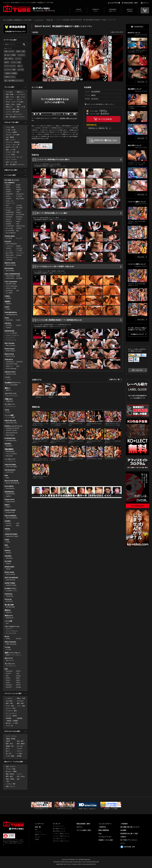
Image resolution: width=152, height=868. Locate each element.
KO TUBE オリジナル (12, 180)
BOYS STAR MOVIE (12, 481)
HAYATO (9, 687)
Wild (18, 526)
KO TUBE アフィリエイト (129, 840)
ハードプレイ (21, 94)
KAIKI (8, 683)
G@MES (8, 521)
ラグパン (20, 751)
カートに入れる (105, 119)
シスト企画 (8, 621)
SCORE (9, 224)
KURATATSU (10, 278)
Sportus (8, 219)
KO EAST (8, 242)
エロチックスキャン (13, 335)
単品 (36, 829)
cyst (7, 623)
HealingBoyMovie (11, 312)
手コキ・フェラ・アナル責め (15, 102)
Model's (19, 212)
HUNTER (9, 217)
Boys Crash (10, 255)
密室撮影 (9, 718)
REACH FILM (9, 354)
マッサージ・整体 (10, 70)
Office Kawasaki (10, 642)
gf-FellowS (9, 291)
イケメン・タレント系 (13, 145)
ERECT (7, 505)
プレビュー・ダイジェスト (14, 114)
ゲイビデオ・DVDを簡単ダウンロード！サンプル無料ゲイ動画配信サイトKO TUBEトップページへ (17, 8)
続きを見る (141, 82)
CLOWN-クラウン (11, 588)
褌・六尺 (9, 754)
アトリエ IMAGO (12, 333)
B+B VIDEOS (9, 486)
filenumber (9, 456)
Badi (6, 475)
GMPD (7, 62)
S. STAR (19, 196)
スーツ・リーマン (10, 66)
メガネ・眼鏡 (10, 756)
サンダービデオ (11, 633)
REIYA (18, 671)
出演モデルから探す (11, 170)
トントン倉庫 (9, 415)
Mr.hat (7, 637)
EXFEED (19, 278)
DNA (6, 545)
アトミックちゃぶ (12, 631)
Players (8, 564)
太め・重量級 (10, 137)
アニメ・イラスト (11, 159)
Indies (18, 222)
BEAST (8, 185)
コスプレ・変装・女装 (13, 109)
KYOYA (8, 674)
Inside (7, 318)
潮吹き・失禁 (21, 51)
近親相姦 (20, 718)
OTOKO (19, 228)
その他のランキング (137, 334)
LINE (18, 192)
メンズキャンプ (10, 459)
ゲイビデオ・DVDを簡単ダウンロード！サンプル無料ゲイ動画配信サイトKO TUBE (28, 3)
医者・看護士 (21, 744)
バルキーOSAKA (11, 454)
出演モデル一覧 (114, 380)
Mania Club (10, 215)
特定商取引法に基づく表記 (129, 834)
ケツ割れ (20, 754)
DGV (6, 669)
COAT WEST (10, 276)
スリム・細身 (10, 127)
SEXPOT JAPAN (11, 430)
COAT (18, 276)
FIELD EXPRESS (11, 516)
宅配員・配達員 (11, 739)
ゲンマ (8, 531)
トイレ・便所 (21, 706)
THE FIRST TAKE (12, 364)
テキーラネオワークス (12, 627)
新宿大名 (8, 610)
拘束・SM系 (10, 94)
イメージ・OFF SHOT (13, 112)
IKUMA (19, 687)
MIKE (18, 678)
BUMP (18, 185)
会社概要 (123, 830)
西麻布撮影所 (9, 449)
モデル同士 (9, 701)
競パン (20, 66)
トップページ (79, 10)
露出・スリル (21, 97)
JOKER (19, 190)
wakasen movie (10, 372)
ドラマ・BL (9, 726)
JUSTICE (8, 323)
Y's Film (8, 647)
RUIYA (8, 680)
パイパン (18, 59)
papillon (8, 496)
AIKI (7, 676)
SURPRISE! (10, 212)
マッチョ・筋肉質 (11, 132)
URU (18, 674)
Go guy (8, 210)
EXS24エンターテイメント (14, 426)
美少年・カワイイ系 (12, 147)
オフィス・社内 (11, 708)
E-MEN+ (8, 296)
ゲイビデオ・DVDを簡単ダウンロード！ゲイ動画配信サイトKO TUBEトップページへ (13, 824)
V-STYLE (19, 248)
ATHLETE (20, 362)
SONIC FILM (21, 226)
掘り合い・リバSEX (12, 723)
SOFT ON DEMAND (11, 578)
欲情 (18, 366)
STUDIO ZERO (10, 236)
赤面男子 (8, 302)
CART (145, 10)
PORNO (9, 328)
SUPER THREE (10, 583)
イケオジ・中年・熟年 (13, 152)
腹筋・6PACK (9, 59)
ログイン (146, 3)
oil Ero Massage (11, 369)
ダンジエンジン (10, 664)
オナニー (20, 99)
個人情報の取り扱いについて (130, 827)
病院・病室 (20, 703)
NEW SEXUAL (11, 580)
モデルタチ (20, 701)
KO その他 (9, 228)
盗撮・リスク (10, 97)
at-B (18, 291)
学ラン (8, 749)
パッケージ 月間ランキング (61, 836)
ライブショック (11, 340)
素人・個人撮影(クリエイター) (14, 81)
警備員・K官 (10, 746)
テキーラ (9, 629)
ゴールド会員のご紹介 (84, 830)
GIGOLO (9, 222)
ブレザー (20, 749)
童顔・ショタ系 (11, 150)
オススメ (37, 837)
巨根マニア (10, 366)
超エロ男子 (10, 253)
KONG (7, 540)
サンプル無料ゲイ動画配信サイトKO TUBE (17, 20)
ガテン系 (21, 70)
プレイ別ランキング (59, 839)
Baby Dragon (10, 435)
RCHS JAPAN (9, 572)
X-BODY (9, 199)
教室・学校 (9, 703)
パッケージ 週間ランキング (61, 834)
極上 (18, 231)
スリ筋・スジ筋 (11, 130)
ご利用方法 (102, 827)
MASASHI (9, 671)
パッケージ (38, 832)
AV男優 (19, 756)
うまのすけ (10, 246)
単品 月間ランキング (59, 831)
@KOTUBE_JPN (129, 847)
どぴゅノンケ (10, 203)
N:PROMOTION (10, 438)
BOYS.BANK (9, 268)
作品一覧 (50, 20)
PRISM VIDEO (10, 567)
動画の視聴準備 (104, 830)
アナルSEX (9, 92)
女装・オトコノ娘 (11, 162)
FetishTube (9, 594)
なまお (7, 410)
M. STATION (10, 231)
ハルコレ (8, 377)
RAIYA (8, 678)
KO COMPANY (10, 183)
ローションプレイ (11, 713)
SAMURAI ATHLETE (13, 428)
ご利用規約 (124, 824)
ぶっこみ (9, 251)
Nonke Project (10, 349)
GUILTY (19, 325)
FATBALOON (10, 512)
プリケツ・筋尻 (16, 62)
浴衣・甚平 (20, 741)
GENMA (7, 529)
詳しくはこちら (137, 370)
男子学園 (19, 208)
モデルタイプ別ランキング (61, 841)
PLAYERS (8, 561)
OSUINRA (8, 556)
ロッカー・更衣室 (11, 716)
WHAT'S (9, 526)
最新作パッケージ (40, 834)
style (18, 523)
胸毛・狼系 (9, 776)
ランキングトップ (58, 826)
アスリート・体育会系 (13, 142)
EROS (18, 187)
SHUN (18, 676)
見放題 (37, 839)
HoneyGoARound (12, 433)
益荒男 (18, 246)
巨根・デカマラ (9, 51)
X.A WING (9, 293)
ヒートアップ (10, 338)
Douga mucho (10, 499)
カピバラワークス (11, 393)
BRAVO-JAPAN (10, 263)
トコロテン (21, 55)
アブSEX (19, 251)
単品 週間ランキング (59, 829)
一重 (7, 781)
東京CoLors (9, 616)
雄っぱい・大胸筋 (10, 55)
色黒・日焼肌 (10, 779)
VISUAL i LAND (11, 288)
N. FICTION (20, 215)
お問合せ (123, 837)
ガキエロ (9, 208)
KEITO (18, 685)
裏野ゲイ (8, 388)
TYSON (19, 219)
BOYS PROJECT (12, 244)
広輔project (9, 399)
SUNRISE (9, 260)
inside (18, 320)
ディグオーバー (10, 404)
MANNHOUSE (10, 331)
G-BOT (7, 307)
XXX (7, 205)
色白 (18, 779)
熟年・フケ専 (21, 107)
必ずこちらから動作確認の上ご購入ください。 (101, 104)
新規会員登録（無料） (132, 3)
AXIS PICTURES (10, 465)
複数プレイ (20, 92)
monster (19, 255)
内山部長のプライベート (13, 383)
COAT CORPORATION (12, 274)
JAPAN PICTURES (11, 534)
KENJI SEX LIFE (10, 421)
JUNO (18, 210)
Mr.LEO (19, 639)
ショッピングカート (105, 824)
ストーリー (9, 99)
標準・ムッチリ (11, 140)
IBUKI (18, 680)
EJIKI (8, 547)
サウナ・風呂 (10, 706)
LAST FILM (10, 472)
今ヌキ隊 (9, 238)
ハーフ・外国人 (11, 154)
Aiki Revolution (10, 470)
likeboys (8, 551)
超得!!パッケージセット (13, 653)
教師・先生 (9, 744)
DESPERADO (9, 492)
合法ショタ (10, 201)
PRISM (8, 569)
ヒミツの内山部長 (12, 385)
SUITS (8, 196)
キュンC (19, 238)
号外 (18, 224)
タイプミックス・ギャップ (14, 157)
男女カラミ (9, 107)
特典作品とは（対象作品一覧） (99, 128)
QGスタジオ (9, 658)
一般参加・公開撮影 (11, 73)
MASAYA (9, 685)
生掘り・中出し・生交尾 (13, 104)
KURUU (9, 192)
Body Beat (9, 320)
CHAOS (9, 248)
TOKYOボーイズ (11, 258)
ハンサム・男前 (11, 784)
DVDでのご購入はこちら (106, 140)
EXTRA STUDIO (10, 510)
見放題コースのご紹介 (106, 840)
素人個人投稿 (9, 605)
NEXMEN (8, 444)
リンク (123, 843)
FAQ (100, 834)
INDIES (8, 190)
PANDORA (9, 194)
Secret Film (20, 194)
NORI (18, 683)
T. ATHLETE (10, 226)
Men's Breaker (10, 343)
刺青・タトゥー (11, 786)
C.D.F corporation (11, 282)
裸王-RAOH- (20, 199)
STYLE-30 (8, 599)
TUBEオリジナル (10, 77)
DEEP (8, 187)
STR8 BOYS (9, 360)
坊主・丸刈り (21, 776)
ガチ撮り (19, 205)
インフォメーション (105, 837)
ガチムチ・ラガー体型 (13, 135)
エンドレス (20, 253)
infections (19, 217)
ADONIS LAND (11, 284)
